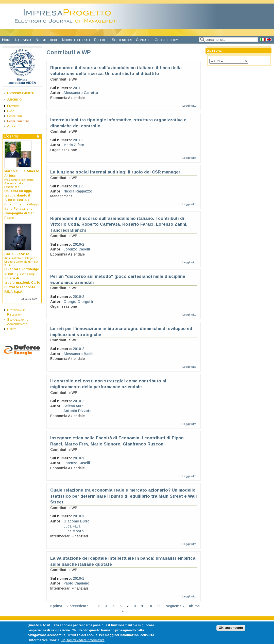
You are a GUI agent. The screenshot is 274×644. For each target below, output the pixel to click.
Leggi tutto (189, 106)
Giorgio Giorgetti (78, 302)
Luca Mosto (74, 531)
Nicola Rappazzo (78, 191)
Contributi (14, 116)
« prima (56, 606)
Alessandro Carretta (81, 93)
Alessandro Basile (79, 354)
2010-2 (79, 244)
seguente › (175, 606)
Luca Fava (72, 526)
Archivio (14, 99)
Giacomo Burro (76, 521)
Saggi (11, 111)
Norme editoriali (76, 40)
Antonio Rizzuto (78, 411)
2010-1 (79, 458)
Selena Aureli (74, 406)
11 (159, 606)
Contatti (143, 40)
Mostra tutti (29, 299)
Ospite (12, 329)
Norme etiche (47, 40)
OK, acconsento (231, 631)
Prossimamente (21, 93)
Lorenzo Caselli (77, 249)
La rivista (23, 40)
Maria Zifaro (74, 145)
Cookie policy (166, 40)
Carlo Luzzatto (17, 254)
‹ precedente (78, 606)
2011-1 (78, 88)
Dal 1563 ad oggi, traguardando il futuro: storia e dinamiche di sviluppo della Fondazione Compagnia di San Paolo (22, 204)
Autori (12, 126)
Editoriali (14, 106)
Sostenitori (122, 40)
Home (7, 40)
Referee (101, 40)
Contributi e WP (19, 121)
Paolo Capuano (76, 583)
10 (150, 606)
